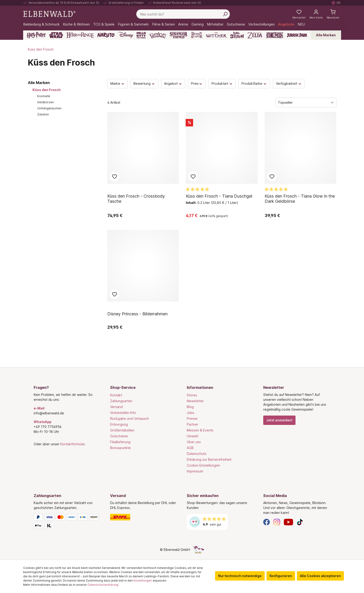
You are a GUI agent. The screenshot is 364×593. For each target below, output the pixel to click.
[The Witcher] (216, 35)
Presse (192, 418)
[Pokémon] (158, 35)
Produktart (222, 83)
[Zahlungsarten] (67, 522)
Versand (116, 407)
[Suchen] (225, 14)
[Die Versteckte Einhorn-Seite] (198, 550)
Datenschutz (197, 454)
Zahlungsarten (121, 401)
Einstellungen (143, 580)
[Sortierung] (306, 102)
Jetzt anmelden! (279, 420)
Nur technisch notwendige (240, 576)
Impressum (195, 471)
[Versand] (144, 517)
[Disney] (126, 35)
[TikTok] (300, 522)
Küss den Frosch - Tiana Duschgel (219, 196)
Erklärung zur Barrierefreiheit (209, 459)
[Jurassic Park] (297, 35)
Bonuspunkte (120, 448)
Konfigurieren (281, 576)
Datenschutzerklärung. (103, 585)
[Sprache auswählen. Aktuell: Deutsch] (336, 3)
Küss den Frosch (47, 90)
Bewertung (144, 83)
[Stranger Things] (179, 35)
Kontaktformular (72, 444)
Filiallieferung (120, 442)
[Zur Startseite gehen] (49, 14)
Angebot (173, 83)
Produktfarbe (254, 83)
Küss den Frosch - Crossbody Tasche (136, 199)
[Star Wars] (56, 35)
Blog (190, 407)
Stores (192, 395)
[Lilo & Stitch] (237, 35)
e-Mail (39, 408)
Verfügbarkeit (289, 83)
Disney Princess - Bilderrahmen (137, 314)
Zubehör (43, 114)
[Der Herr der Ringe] (80, 35)
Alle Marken (326, 35)
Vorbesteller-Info (123, 413)
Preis (197, 83)
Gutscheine (119, 436)
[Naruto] (106, 35)
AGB (190, 448)
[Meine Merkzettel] (299, 14)
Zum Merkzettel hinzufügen (115, 177)
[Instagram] (277, 522)
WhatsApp (43, 422)
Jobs (191, 413)
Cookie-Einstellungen (203, 465)
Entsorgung (119, 424)
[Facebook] (267, 522)
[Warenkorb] (333, 14)
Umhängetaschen (49, 108)
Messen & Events (200, 430)
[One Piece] (275, 35)
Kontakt (116, 395)
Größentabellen (122, 430)
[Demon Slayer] (197, 35)
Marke (118, 83)
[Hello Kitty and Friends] (141, 35)
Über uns (194, 442)
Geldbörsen (45, 102)
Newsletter (195, 401)
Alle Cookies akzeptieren (320, 576)
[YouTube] (288, 522)
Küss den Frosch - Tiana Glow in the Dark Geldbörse (300, 199)
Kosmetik (44, 96)
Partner (193, 424)
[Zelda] (255, 35)
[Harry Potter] (36, 35)
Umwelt (193, 436)
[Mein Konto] (316, 14)
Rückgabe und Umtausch (130, 418)
